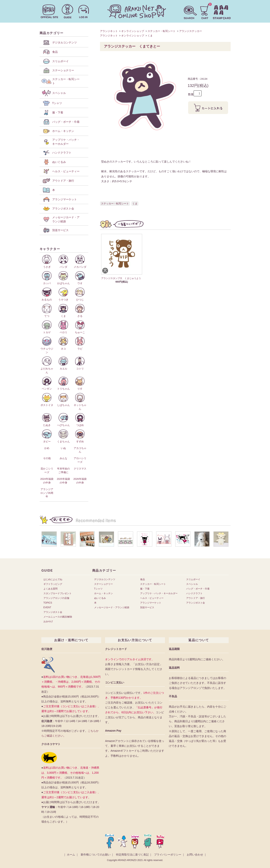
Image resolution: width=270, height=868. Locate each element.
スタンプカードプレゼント (58, 593)
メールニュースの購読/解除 (58, 617)
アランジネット (109, 31)
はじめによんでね (53, 579)
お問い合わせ (195, 855)
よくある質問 (50, 589)
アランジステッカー (191, 31)
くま (150, 36)
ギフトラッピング (53, 584)
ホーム (71, 855)
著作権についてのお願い (96, 855)
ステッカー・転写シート (162, 31)
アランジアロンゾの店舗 (56, 598)
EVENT (47, 607)
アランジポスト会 (53, 612)
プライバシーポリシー (168, 855)
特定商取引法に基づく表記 (132, 855)
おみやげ (48, 621)
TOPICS (48, 603)
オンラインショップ (133, 31)
